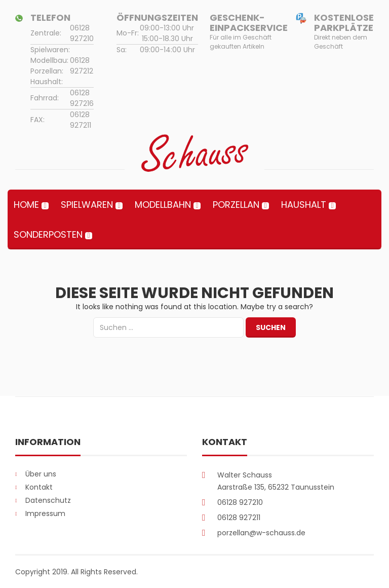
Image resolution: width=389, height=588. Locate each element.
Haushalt (304, 205)
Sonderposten (48, 234)
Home (26, 205)
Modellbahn (163, 205)
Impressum (45, 513)
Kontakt (39, 487)
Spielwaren (87, 205)
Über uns (41, 474)
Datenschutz (48, 500)
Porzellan (236, 205)
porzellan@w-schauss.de (261, 533)
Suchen (271, 327)
